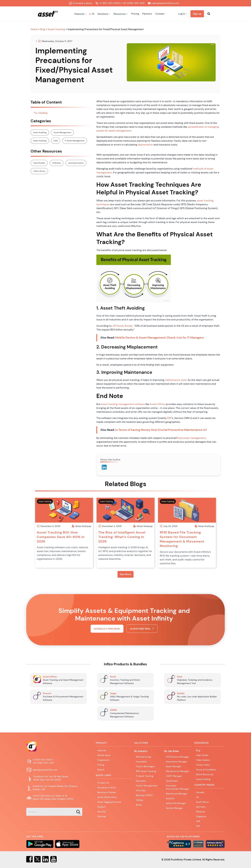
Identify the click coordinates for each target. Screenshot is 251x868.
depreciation (145, 145)
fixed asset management (191, 438)
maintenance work (176, 380)
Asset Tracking (56, 29)
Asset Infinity (158, 404)
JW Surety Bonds (122, 326)
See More (125, 574)
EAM (56, 141)
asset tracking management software (123, 404)
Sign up (197, 14)
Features (102, 751)
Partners (147, 14)
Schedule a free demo (107, 643)
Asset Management (62, 132)
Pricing (135, 14)
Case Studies (39, 163)
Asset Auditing (40, 132)
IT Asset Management (75, 141)
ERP (169, 418)
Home (34, 29)
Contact (160, 14)
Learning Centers (76, 163)
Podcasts (57, 163)
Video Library (39, 171)
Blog (43, 29)
